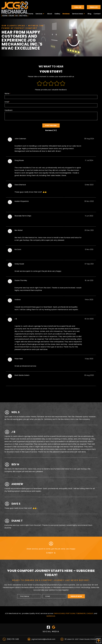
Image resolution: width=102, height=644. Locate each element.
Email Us (94, 7)
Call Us (78, 7)
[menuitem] (31, 13)
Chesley (90, 613)
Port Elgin (70, 613)
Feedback (51, 115)
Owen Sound (59, 613)
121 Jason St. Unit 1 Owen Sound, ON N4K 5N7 (82, 639)
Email (51, 104)
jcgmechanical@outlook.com (44, 639)
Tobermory (81, 613)
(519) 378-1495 (13, 639)
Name (51, 96)
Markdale (51, 616)
